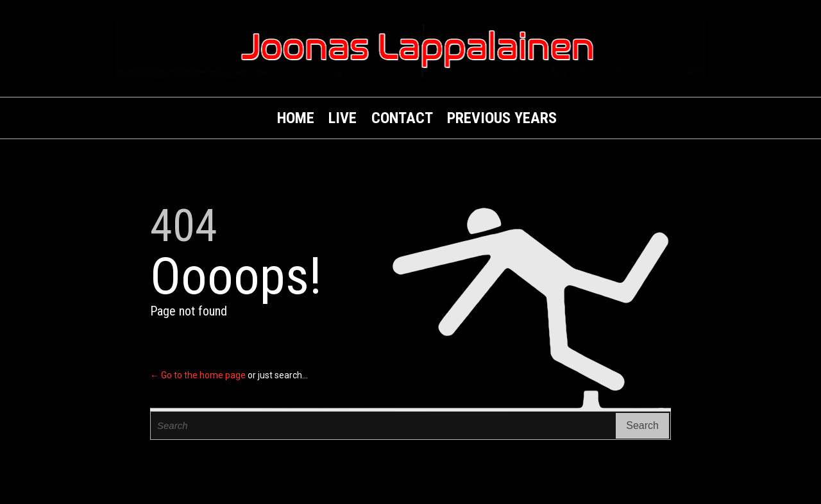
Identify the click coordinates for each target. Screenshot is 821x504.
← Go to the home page (198, 375)
